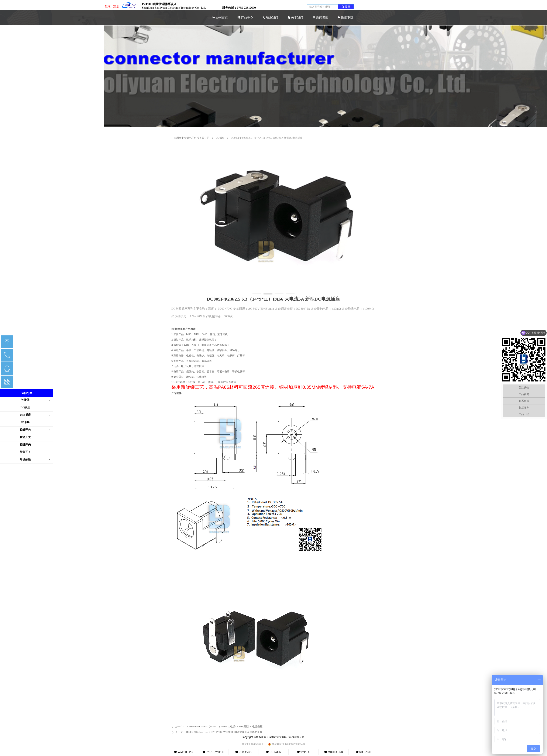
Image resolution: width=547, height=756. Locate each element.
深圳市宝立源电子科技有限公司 (192, 138)
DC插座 (220, 138)
